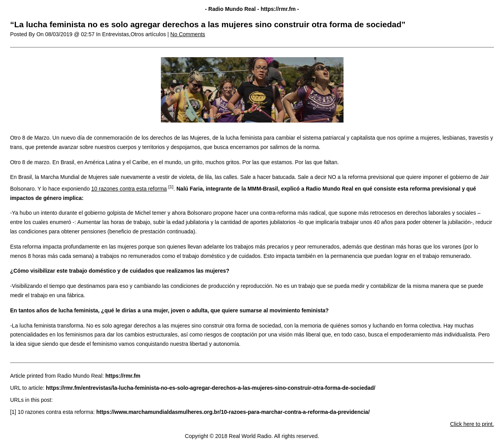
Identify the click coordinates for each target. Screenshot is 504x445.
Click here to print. (472, 424)
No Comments (187, 34)
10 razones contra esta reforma (129, 189)
